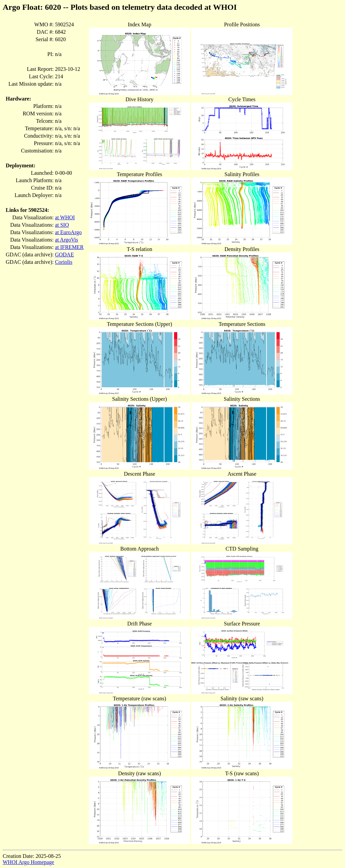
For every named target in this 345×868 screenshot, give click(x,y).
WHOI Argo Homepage (28, 862)
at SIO (62, 225)
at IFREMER (69, 247)
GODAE (64, 255)
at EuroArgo (68, 232)
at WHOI (65, 217)
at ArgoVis (67, 240)
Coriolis (64, 262)
